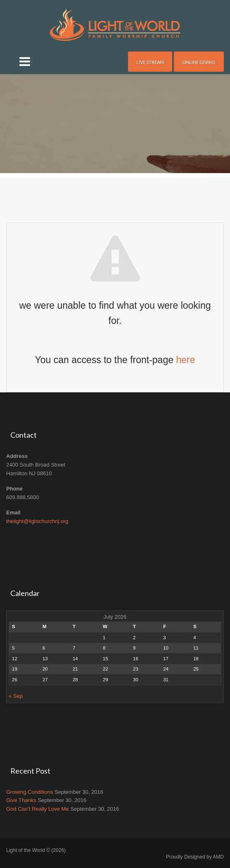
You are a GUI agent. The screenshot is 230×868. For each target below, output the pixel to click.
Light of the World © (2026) (36, 850)
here (185, 360)
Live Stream (150, 62)
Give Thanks (21, 800)
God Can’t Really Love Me (38, 809)
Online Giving (199, 62)
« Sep (16, 696)
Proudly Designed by (195, 857)
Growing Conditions (30, 792)
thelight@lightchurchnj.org (37, 521)
